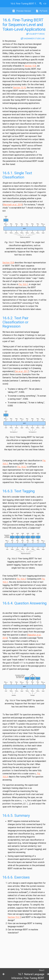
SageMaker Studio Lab (33, 39)
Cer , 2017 (22, 371)
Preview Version (22, 11)
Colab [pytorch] (35, 34)
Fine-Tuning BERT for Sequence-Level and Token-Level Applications (24, 4)
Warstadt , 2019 (13, 205)
